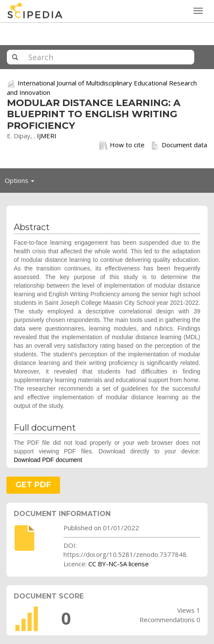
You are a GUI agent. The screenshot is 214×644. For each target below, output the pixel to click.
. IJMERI (45, 136)
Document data (179, 145)
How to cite (122, 145)
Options (22, 182)
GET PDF (33, 485)
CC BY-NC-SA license (119, 564)
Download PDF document (48, 460)
